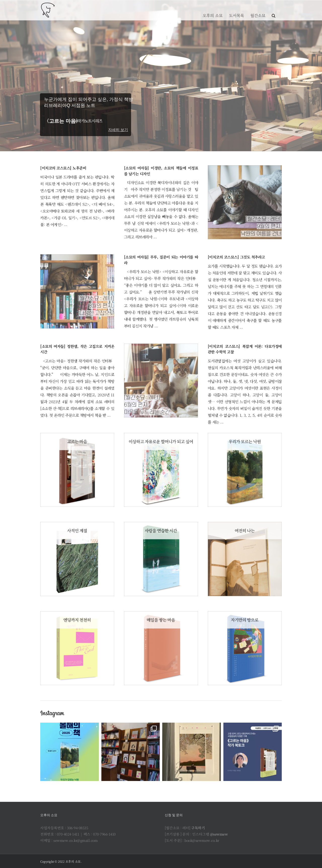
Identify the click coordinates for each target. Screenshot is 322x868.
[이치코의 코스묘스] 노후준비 (63, 168)
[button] (274, 10)
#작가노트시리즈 (89, 121)
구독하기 (198, 828)
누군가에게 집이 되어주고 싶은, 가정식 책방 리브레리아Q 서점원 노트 (88, 102)
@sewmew (219, 834)
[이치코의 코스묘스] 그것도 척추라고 (236, 257)
